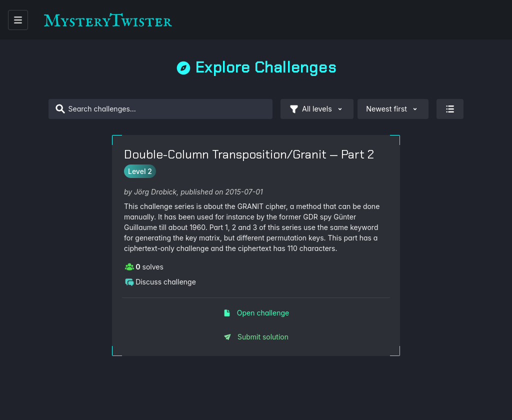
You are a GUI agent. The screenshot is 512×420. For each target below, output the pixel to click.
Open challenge (256, 313)
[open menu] (18, 20)
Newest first (393, 109)
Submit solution (256, 337)
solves (144, 266)
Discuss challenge (160, 281)
